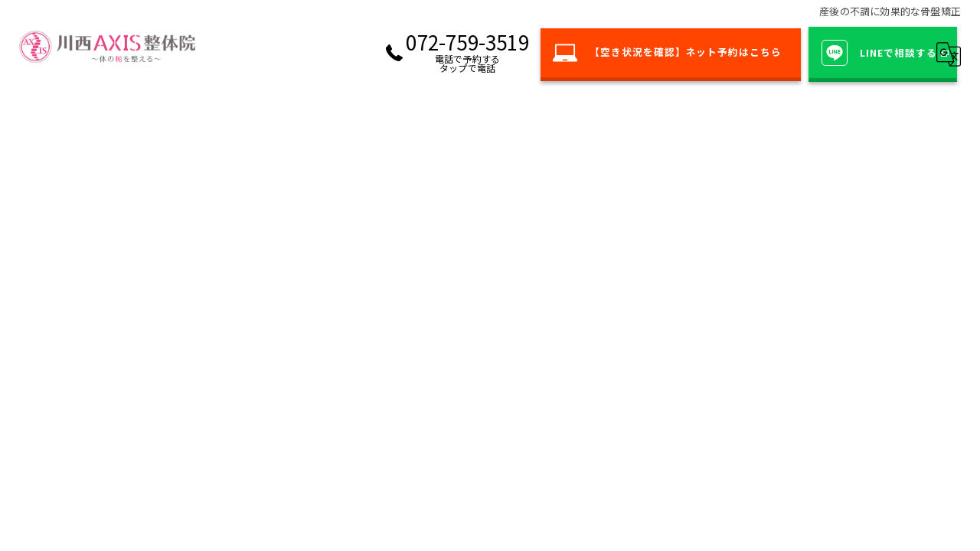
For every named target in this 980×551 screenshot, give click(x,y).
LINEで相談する (876, 53)
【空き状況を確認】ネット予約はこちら (654, 53)
